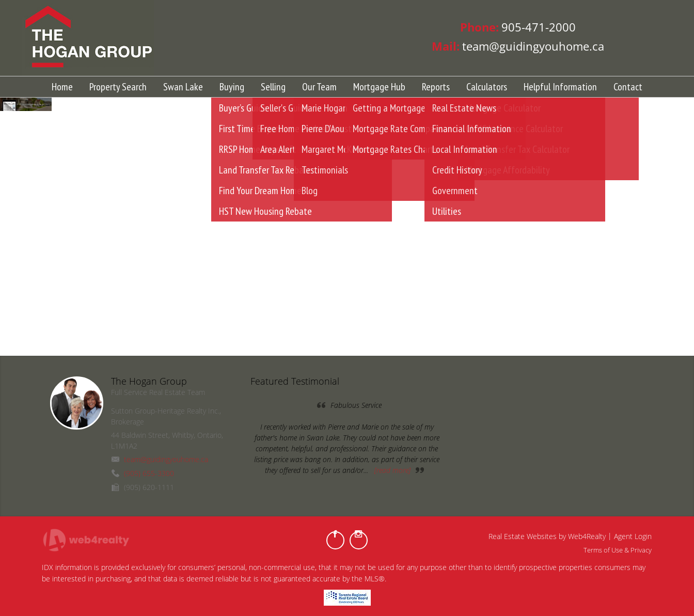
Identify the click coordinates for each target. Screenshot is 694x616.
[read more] (392, 470)
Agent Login (633, 536)
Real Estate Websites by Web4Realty (547, 536)
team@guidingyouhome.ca (166, 459)
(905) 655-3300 (149, 473)
